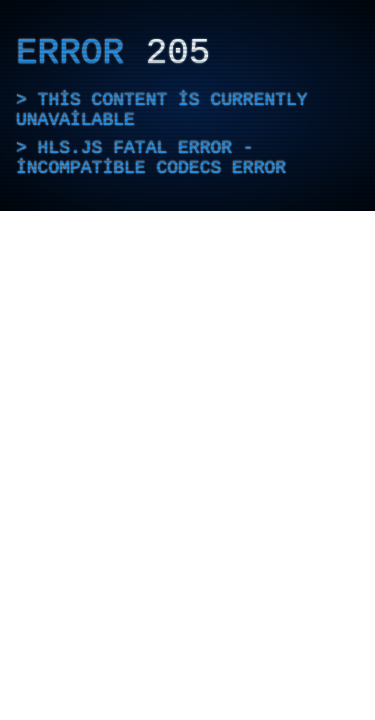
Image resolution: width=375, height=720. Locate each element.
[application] (187, 105)
